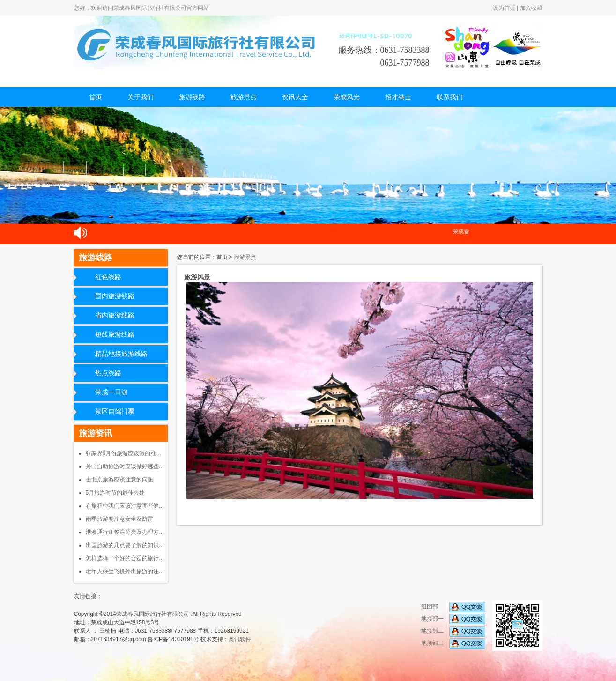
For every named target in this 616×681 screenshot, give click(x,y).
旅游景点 (244, 97)
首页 (96, 97)
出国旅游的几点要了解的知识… (125, 545)
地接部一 (453, 619)
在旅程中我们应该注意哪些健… (125, 506)
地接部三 (453, 643)
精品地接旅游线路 (121, 354)
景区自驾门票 (115, 411)
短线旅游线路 (115, 335)
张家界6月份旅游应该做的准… (124, 453)
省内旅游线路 (115, 315)
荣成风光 (347, 97)
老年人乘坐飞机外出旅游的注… (125, 571)
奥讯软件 (240, 639)
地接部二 (453, 631)
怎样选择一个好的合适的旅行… (125, 558)
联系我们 (450, 97)
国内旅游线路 (115, 296)
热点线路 (108, 373)
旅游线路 (192, 97)
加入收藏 (531, 8)
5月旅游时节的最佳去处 (115, 493)
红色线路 (108, 277)
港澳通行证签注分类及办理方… (125, 532)
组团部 (453, 607)
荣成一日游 (111, 392)
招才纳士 (398, 97)
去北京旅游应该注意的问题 (119, 480)
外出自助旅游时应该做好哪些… (125, 466)
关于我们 (141, 97)
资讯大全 (295, 97)
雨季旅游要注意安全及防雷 (119, 519)
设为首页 (504, 8)
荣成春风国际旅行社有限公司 (198, 43)
